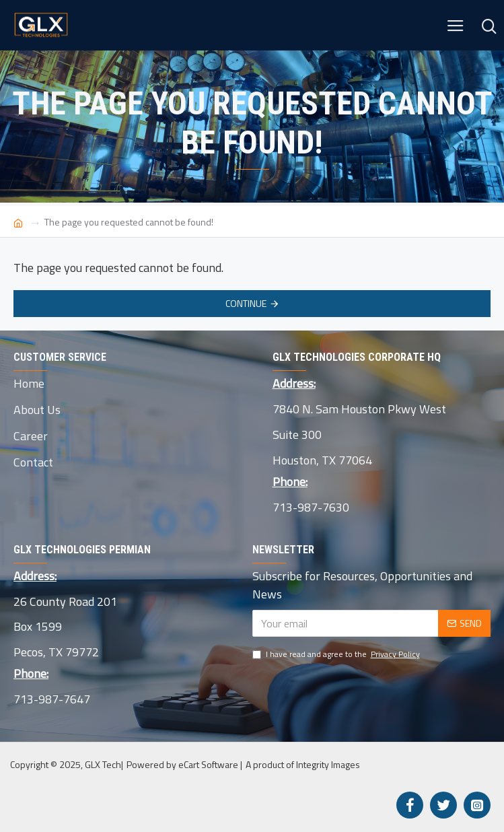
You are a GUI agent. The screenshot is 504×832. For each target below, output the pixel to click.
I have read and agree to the (337, 654)
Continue (246, 303)
